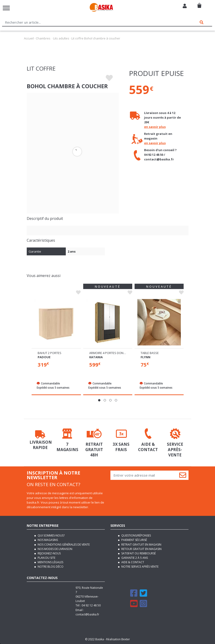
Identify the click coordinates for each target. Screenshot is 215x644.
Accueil (29, 38)
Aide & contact (132, 562)
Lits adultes (61, 38)
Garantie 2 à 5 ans (134, 558)
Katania (96, 357)
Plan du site (46, 558)
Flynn (146, 357)
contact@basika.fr (87, 614)
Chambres (43, 38)
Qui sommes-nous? (51, 535)
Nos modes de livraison (55, 549)
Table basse (150, 353)
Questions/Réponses (136, 535)
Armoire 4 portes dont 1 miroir (114, 353)
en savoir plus (155, 127)
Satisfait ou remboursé (138, 553)
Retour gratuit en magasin (141, 549)
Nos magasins (47, 540)
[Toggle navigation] (6, 8)
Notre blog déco (50, 567)
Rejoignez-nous (49, 553)
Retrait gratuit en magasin (141, 545)
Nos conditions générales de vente (63, 545)
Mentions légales (50, 562)
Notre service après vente (140, 567)
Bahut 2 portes (50, 353)
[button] (99, 400)
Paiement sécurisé (134, 540)
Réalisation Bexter (118, 639)
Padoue (44, 357)
